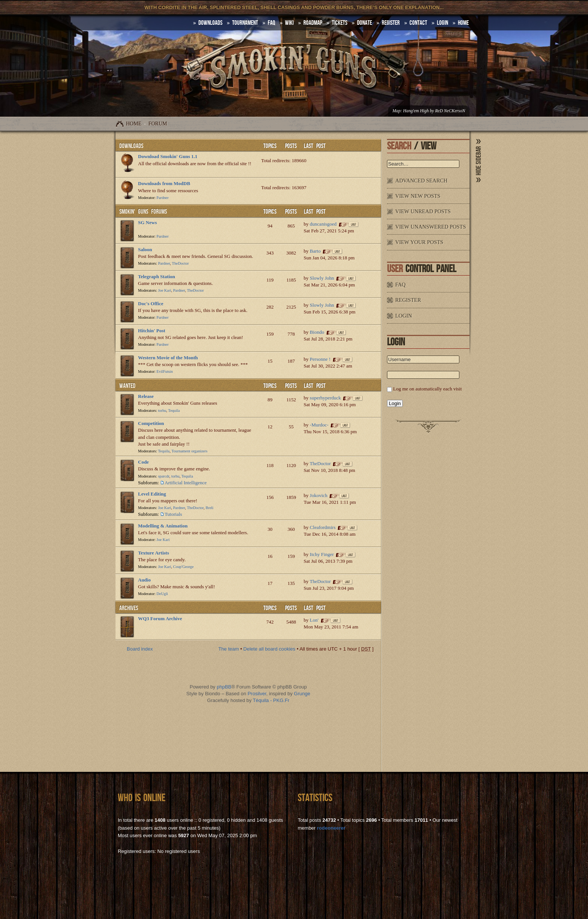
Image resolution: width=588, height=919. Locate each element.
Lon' (314, 620)
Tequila (174, 411)
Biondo (317, 332)
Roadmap (313, 23)
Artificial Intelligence (186, 483)
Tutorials (173, 514)
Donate (364, 23)
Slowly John (322, 278)
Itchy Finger (322, 554)
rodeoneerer (331, 828)
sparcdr (163, 476)
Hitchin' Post (152, 331)
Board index (140, 649)
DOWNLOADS (210, 23)
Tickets (340, 23)
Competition (151, 423)
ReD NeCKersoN (450, 111)
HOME (463, 23)
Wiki (289, 23)
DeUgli (162, 594)
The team (229, 649)
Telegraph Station (157, 276)
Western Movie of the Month (168, 358)
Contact (418, 23)
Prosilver (257, 694)
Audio (144, 580)
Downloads (131, 146)
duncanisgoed (323, 224)
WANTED (127, 386)
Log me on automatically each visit (427, 389)
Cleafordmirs (323, 527)
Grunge (302, 694)
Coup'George (184, 567)
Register (391, 23)
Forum (158, 124)
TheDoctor (180, 263)
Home (134, 124)
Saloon (145, 249)
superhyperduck (325, 398)
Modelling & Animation (163, 526)
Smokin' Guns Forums (143, 212)
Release (146, 396)
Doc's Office (151, 304)
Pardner (162, 198)
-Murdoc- (319, 425)
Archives (129, 608)
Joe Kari (164, 290)
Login (442, 23)
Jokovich (319, 495)
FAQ (271, 23)
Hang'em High (416, 111)
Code (143, 462)
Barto (315, 251)
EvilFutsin (164, 371)
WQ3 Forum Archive (160, 618)
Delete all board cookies (269, 649)
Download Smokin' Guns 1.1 (168, 156)
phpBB (224, 687)
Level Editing (152, 494)
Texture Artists (154, 553)
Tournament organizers (189, 451)
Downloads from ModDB (164, 183)
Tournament (245, 23)
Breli (209, 508)
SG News (147, 222)
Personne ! (320, 359)
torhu (162, 411)
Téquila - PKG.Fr (271, 700)
